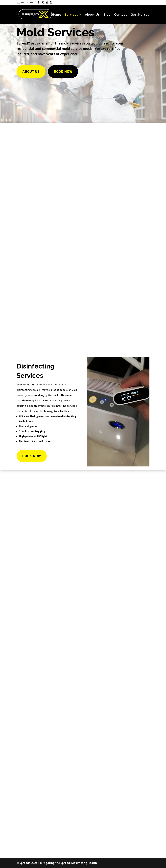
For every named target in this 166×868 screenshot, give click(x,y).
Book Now (63, 72)
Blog (107, 15)
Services (71, 15)
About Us (92, 15)
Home (57, 15)
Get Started (140, 15)
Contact (121, 15)
